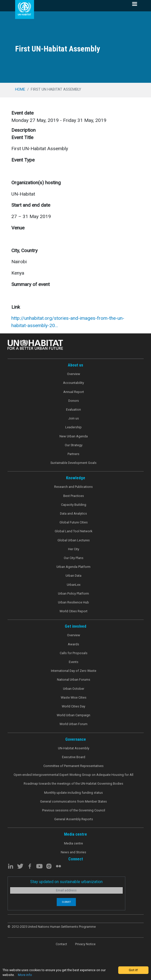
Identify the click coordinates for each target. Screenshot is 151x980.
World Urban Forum (73, 724)
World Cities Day (73, 706)
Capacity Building (74, 505)
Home (20, 89)
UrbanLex (74, 585)
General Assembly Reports (74, 819)
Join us (74, 418)
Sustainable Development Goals (73, 463)
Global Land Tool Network (73, 531)
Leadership (73, 427)
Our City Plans (74, 558)
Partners (73, 454)
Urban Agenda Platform (73, 567)
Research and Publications (73, 487)
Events (74, 662)
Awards (73, 644)
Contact (61, 944)
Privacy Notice (85, 944)
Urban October (74, 689)
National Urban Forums (74, 680)
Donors (74, 401)
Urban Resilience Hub (73, 602)
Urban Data (73, 576)
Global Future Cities (74, 522)
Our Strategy (74, 445)
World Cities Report (73, 611)
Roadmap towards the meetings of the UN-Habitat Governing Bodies (73, 784)
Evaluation (73, 409)
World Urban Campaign (73, 715)
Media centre (73, 843)
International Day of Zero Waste (74, 671)
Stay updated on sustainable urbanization (66, 882)
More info (26, 975)
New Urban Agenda (74, 436)
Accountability (73, 383)
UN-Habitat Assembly (74, 748)
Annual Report (74, 392)
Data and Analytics (73, 513)
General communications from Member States (73, 801)
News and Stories (73, 852)
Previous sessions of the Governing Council (74, 810)
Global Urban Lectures (74, 540)
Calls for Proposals (74, 653)
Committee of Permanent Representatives (73, 766)
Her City (74, 549)
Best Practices (74, 496)
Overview (74, 374)
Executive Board (74, 757)
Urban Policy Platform (73, 593)
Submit (66, 902)
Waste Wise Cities (74, 697)
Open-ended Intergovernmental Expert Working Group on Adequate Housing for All (73, 775)
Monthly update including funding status (73, 793)
